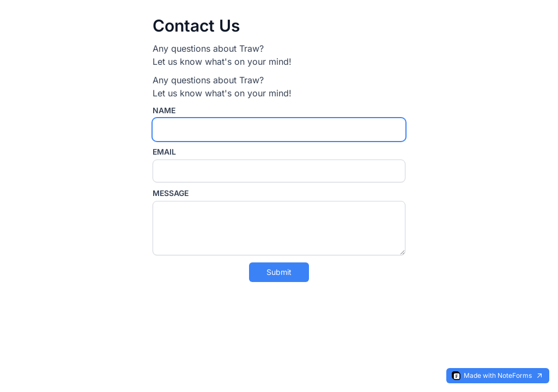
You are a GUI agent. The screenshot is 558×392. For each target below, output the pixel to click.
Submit (279, 272)
